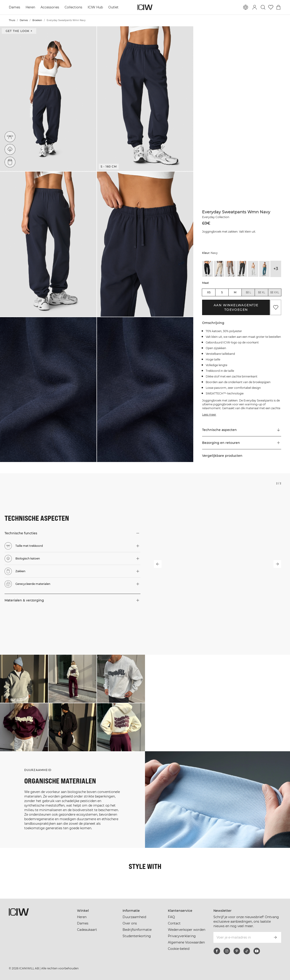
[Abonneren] (275, 937)
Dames (14, 7)
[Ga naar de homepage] (145, 7)
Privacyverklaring (182, 936)
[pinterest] (237, 951)
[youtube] (257, 951)
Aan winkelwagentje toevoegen (236, 307)
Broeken (37, 20)
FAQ (171, 917)
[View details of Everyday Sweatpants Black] (208, 269)
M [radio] (235, 292)
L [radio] (248, 292)
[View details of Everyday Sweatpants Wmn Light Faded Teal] (264, 269)
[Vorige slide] (158, 564)
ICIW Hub (95, 7)
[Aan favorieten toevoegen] (276, 307)
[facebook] (217, 951)
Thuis (12, 20)
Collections (73, 7)
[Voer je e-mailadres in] (241, 937)
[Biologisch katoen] (10, 149)
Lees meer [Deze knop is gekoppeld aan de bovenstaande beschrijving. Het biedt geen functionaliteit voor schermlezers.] (209, 415)
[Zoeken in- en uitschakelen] (263, 7)
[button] (48, 99)
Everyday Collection (216, 217)
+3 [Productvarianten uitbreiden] (276, 269)
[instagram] (227, 951)
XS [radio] (209, 292)
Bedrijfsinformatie (137, 930)
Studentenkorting (137, 936)
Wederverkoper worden (187, 930)
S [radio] (222, 292)
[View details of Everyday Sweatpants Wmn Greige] (230, 269)
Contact (174, 923)
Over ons (130, 923)
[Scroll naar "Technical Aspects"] (242, 430)
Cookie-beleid (179, 949)
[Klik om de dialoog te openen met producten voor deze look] (24, 679)
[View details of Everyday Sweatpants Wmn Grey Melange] (242, 269)
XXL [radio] (275, 292)
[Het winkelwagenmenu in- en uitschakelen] (278, 7)
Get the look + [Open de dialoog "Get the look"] (19, 31)
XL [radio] (261, 292)
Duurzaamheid (134, 917)
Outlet (113, 7)
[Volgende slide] (277, 564)
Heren (30, 7)
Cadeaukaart (87, 930)
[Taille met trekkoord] (10, 137)
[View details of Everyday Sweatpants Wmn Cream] (219, 269)
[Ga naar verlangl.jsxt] (271, 7)
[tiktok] (247, 951)
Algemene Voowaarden (186, 942)
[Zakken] (10, 162)
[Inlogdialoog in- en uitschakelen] (255, 7)
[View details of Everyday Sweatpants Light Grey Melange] (253, 269)
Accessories (50, 7)
